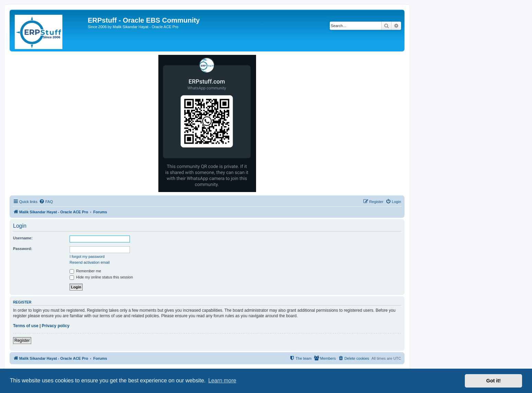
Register (22, 341)
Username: (23, 238)
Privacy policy (56, 326)
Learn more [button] (222, 380)
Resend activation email (90, 262)
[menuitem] (46, 202)
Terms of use (26, 326)
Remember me (85, 271)
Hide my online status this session (101, 277)
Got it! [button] (494, 381)
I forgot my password (87, 257)
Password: (23, 249)
